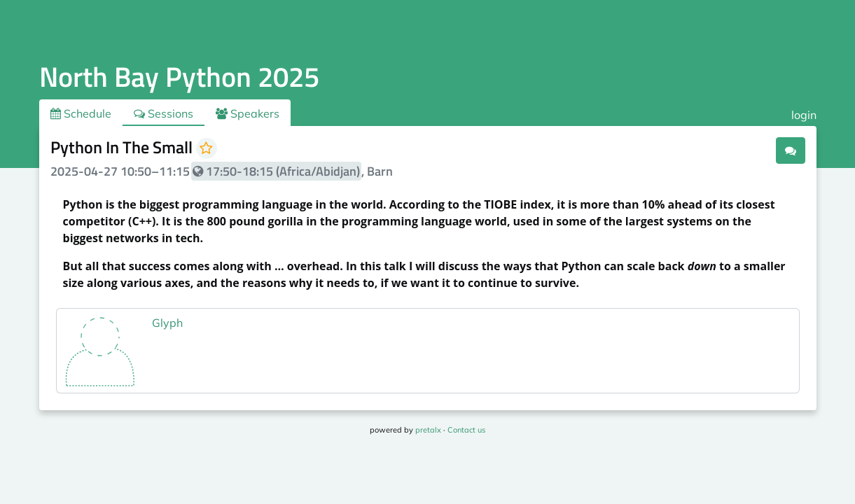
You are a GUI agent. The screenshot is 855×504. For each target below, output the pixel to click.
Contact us (466, 430)
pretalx (428, 430)
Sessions (164, 113)
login (804, 115)
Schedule (81, 113)
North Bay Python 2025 (179, 77)
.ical (751, 150)
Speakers (248, 113)
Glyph (167, 323)
